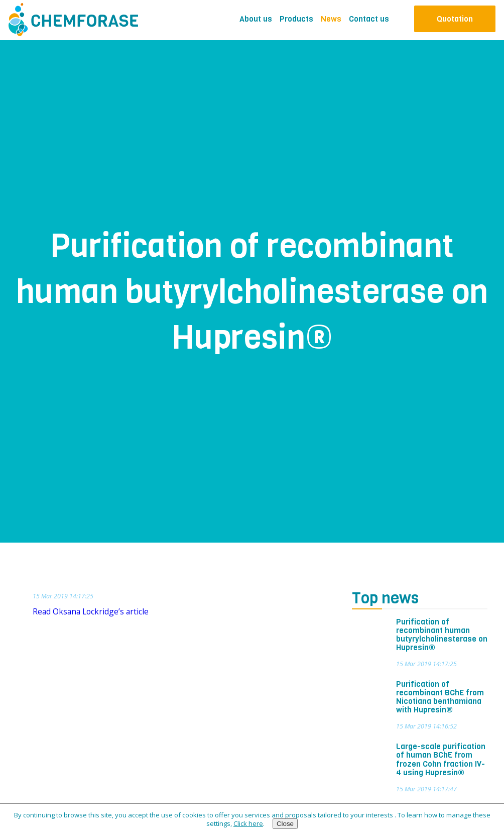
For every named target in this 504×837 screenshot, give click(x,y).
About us (256, 19)
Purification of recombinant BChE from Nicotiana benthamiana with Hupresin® (440, 697)
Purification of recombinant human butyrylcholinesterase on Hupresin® (442, 635)
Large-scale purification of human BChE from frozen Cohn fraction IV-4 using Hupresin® (441, 759)
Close (285, 824)
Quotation (455, 19)
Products (296, 19)
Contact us (369, 19)
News (331, 19)
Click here (248, 823)
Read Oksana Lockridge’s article (91, 611)
